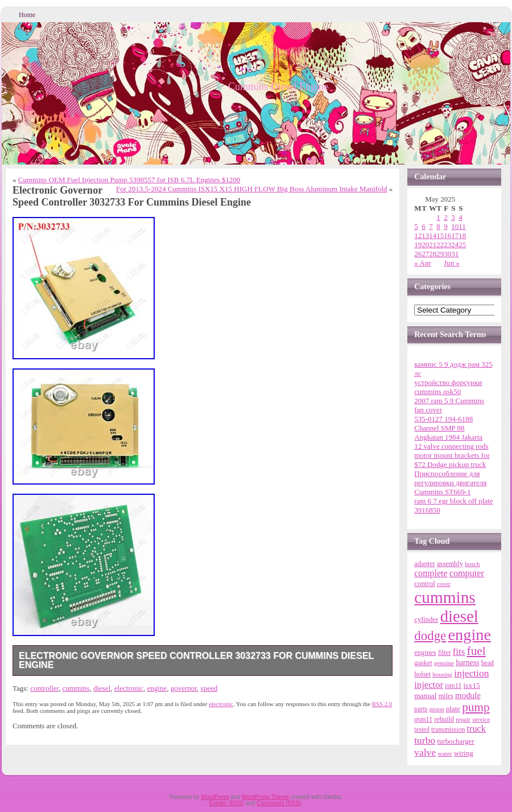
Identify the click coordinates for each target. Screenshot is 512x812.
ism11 (453, 686)
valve (425, 752)
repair (463, 719)
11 (462, 226)
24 (455, 245)
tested (422, 729)
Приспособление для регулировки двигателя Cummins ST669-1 (450, 483)
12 (418, 235)
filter (445, 653)
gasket (423, 663)
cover (444, 584)
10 (455, 226)
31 (455, 254)
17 (455, 235)
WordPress (215, 797)
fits (459, 652)
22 (440, 245)
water (445, 753)
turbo (425, 740)
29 (440, 254)
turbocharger (455, 741)
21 (433, 245)
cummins (76, 688)
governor (184, 688)
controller (44, 688)
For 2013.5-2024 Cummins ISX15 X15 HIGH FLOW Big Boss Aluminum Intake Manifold (251, 189)
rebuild (444, 719)
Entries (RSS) (227, 803)
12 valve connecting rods (451, 446)
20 (425, 245)
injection (471, 673)
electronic (129, 688)
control (425, 584)
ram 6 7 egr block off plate (453, 501)
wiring (464, 753)
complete (431, 573)
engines (425, 653)
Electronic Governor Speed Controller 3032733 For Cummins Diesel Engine (196, 660)
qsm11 (423, 719)
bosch (472, 564)
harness (467, 663)
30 (447, 254)
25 (462, 245)
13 (425, 235)
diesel (102, 688)
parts (421, 709)
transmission (448, 730)
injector (429, 685)
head (488, 663)
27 (425, 254)
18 (462, 235)
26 (418, 254)
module (468, 695)
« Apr (422, 263)
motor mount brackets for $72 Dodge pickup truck (452, 460)
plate (453, 709)
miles (446, 696)
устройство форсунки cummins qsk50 (448, 387)
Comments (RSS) (279, 803)
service (481, 719)
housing (442, 674)
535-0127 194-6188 (443, 419)
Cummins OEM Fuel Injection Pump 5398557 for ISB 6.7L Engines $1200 (129, 180)
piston (437, 709)
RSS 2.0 (382, 704)
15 (440, 235)
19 (418, 245)
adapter (424, 564)
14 (433, 235)
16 (447, 235)
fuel (476, 651)
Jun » (452, 263)
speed (209, 688)
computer (467, 573)
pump (476, 707)
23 (447, 245)
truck (476, 729)
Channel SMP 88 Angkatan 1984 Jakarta (448, 432)
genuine (444, 663)
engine (157, 688)
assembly (450, 564)
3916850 (427, 510)
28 (433, 254)
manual (425, 696)
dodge (430, 636)
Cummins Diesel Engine (278, 87)
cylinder (426, 620)
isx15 (472, 685)
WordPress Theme (265, 797)
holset (422, 674)
